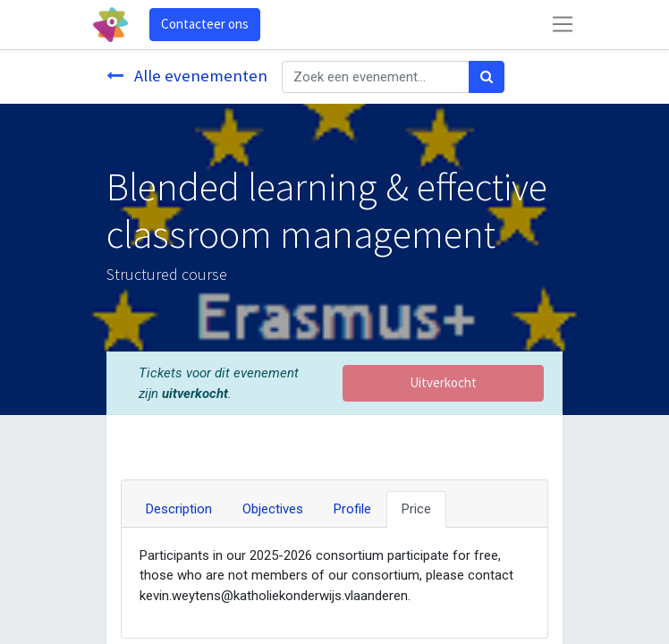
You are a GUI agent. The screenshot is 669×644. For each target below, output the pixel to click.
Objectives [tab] (273, 509)
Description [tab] (179, 509)
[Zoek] (487, 77)
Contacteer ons (205, 24)
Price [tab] (416, 509)
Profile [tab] (352, 509)
